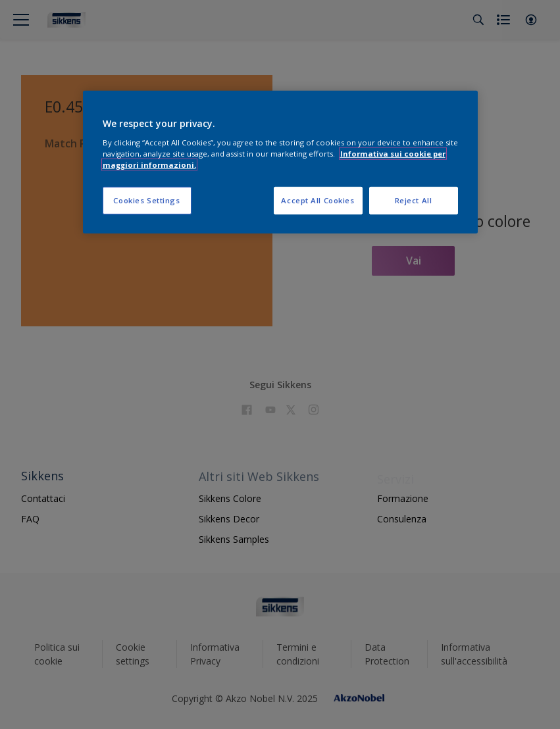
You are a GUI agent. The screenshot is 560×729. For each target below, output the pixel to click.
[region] (280, 162)
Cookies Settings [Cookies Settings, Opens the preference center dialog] (146, 200)
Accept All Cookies (318, 200)
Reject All (414, 200)
